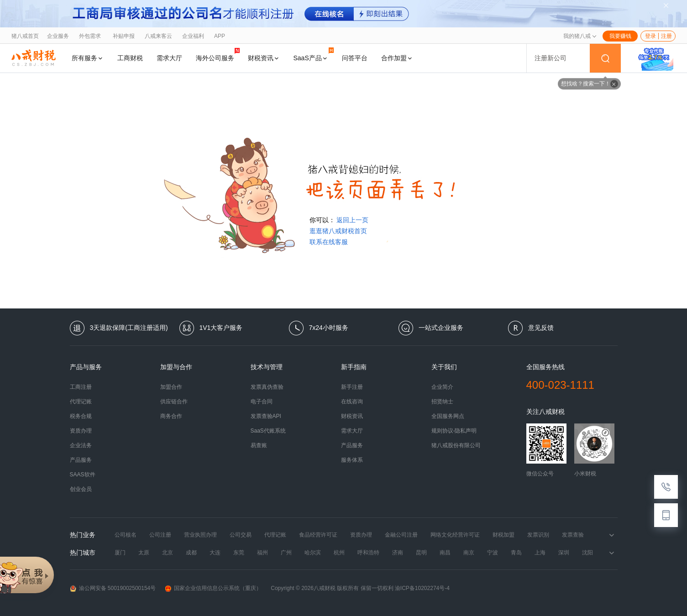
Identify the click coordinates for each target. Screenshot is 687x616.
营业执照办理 (200, 535)
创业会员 (81, 489)
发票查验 (573, 535)
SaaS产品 (314, 55)
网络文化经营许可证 (455, 535)
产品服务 (81, 460)
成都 (191, 553)
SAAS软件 (83, 475)
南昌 (445, 553)
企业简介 (442, 387)
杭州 (339, 553)
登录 (650, 36)
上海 (540, 553)
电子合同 (262, 402)
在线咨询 (352, 402)
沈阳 (587, 553)
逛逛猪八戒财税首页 (338, 231)
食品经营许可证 (318, 535)
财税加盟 (503, 535)
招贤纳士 (442, 402)
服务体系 (352, 460)
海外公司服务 (218, 55)
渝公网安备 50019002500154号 (113, 588)
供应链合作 (174, 402)
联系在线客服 (329, 242)
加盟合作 (171, 387)
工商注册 (81, 387)
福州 (262, 553)
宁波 (493, 553)
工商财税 (130, 58)
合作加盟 (397, 58)
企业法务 (81, 445)
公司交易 (241, 535)
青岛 (516, 553)
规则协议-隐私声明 (454, 431)
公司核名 (126, 535)
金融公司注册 (401, 535)
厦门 (120, 553)
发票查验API (266, 416)
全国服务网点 (448, 416)
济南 (398, 553)
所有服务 (88, 58)
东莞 (239, 553)
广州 (286, 553)
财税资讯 (264, 58)
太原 (144, 553)
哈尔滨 (313, 553)
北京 (168, 553)
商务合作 (171, 416)
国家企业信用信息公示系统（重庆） (213, 588)
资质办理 (81, 431)
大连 (215, 553)
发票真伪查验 (267, 387)
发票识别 (538, 535)
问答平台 (355, 58)
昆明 (421, 553)
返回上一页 (352, 220)
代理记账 (81, 402)
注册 (666, 36)
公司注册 (160, 535)
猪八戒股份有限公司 (456, 445)
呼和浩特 (368, 553)
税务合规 (81, 416)
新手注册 (352, 387)
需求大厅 (169, 58)
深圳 (564, 553)
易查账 (259, 445)
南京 (469, 553)
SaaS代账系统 (268, 431)
